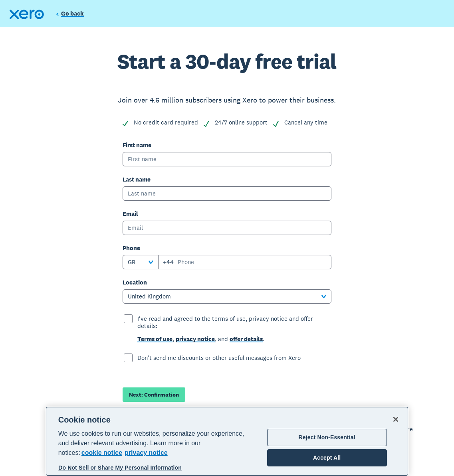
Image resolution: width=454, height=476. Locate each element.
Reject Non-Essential (327, 437)
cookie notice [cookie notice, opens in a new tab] (102, 453)
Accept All (327, 458)
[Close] (396, 419)
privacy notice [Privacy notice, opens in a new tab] (146, 453)
